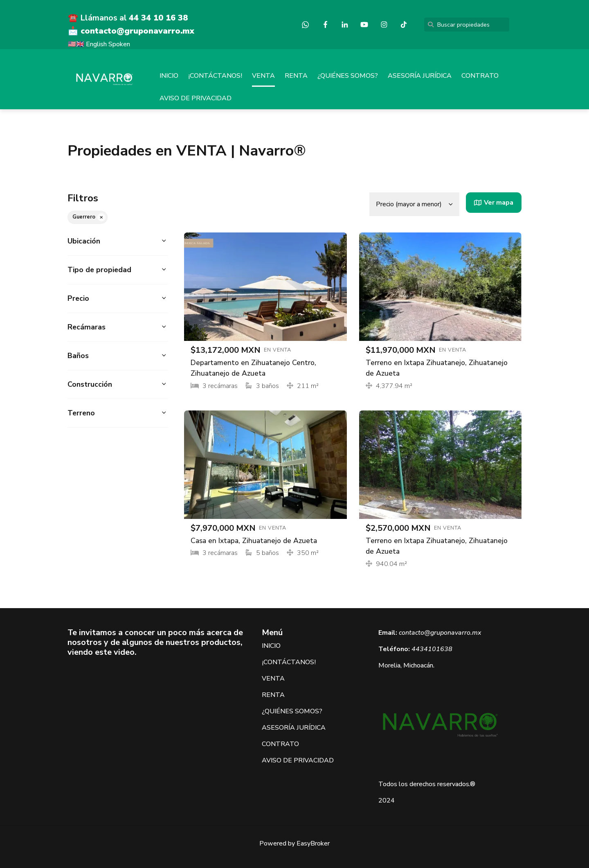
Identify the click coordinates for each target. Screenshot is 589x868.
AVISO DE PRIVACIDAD (196, 98)
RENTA (296, 76)
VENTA (263, 76)
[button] (118, 241)
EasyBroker (313, 843)
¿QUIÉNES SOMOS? (348, 76)
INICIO (169, 76)
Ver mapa (494, 203)
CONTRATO (480, 76)
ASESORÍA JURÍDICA (420, 76)
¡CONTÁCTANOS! (215, 76)
